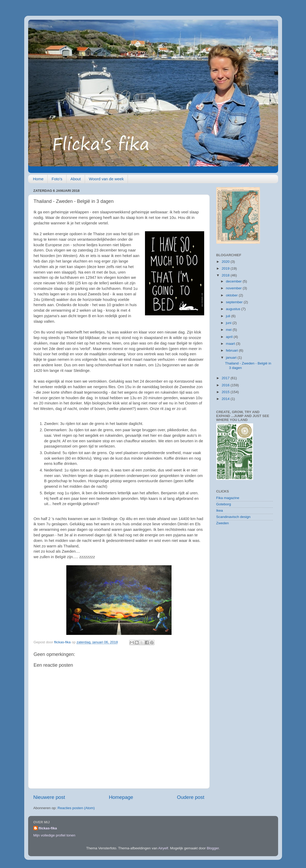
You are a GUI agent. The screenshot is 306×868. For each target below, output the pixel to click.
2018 (226, 275)
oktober (232, 295)
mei (229, 330)
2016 (226, 385)
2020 (226, 262)
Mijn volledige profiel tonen (54, 835)
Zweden (223, 523)
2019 (226, 268)
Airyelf (163, 848)
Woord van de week (106, 179)
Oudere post (191, 797)
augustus (234, 309)
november (234, 288)
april (230, 337)
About (76, 179)
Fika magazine (228, 498)
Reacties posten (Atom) (76, 808)
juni (229, 323)
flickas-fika (48, 828)
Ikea (220, 510)
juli (229, 316)
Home (38, 179)
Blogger (213, 848)
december (234, 281)
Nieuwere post (49, 797)
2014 (226, 399)
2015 (226, 392)
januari (232, 358)
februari (233, 350)
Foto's (57, 179)
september (235, 302)
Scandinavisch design (234, 517)
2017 (226, 378)
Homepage (121, 797)
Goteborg (224, 504)
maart (231, 344)
